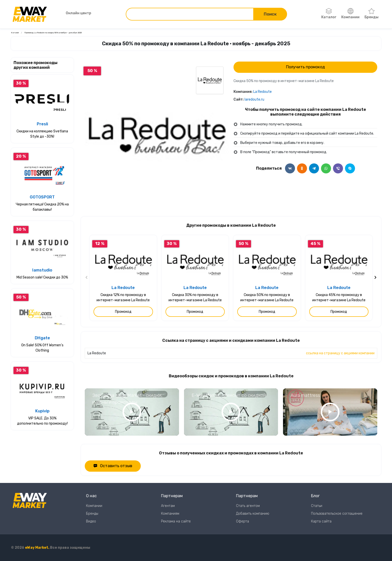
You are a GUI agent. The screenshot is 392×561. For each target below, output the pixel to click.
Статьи (317, 506)
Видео (91, 521)
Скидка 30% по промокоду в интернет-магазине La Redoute (195, 298)
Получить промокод (305, 67)
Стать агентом (248, 506)
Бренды (371, 14)
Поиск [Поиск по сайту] (270, 14)
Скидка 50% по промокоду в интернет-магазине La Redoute (267, 298)
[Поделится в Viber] (338, 168)
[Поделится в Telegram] (314, 168)
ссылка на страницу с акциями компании (340, 353)
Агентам (168, 506)
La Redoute (262, 92)
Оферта (242, 521)
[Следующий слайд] (375, 278)
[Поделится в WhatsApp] (326, 168)
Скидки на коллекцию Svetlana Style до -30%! (42, 134)
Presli (42, 124)
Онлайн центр (72, 13)
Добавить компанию (253, 514)
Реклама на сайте (176, 521)
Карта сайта (321, 521)
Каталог (329, 14)
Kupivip (42, 411)
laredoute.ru (254, 99)
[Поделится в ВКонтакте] (290, 168)
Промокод (123, 312)
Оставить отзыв (113, 466)
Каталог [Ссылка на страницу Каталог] (15, 33)
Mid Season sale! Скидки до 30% (42, 277)
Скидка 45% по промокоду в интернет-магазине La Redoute (339, 298)
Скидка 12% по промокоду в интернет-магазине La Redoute (123, 298)
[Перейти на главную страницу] (30, 14)
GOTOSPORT (42, 197)
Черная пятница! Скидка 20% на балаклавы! (42, 207)
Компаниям (170, 514)
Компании (350, 14)
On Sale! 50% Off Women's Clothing (42, 348)
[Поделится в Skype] (350, 168)
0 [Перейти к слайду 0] (157, 197)
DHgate (42, 338)
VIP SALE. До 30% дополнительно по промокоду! (42, 421)
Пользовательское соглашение (337, 514)
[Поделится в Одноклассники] (302, 168)
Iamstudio (42, 270)
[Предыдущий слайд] (87, 278)
